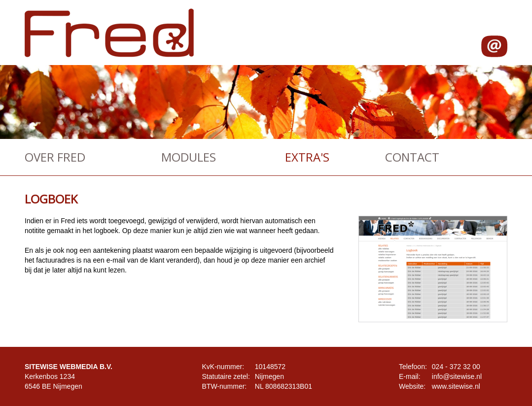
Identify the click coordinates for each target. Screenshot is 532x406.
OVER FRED (55, 157)
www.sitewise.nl (456, 386)
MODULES (189, 157)
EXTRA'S (307, 157)
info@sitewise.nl (457, 376)
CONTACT (412, 157)
